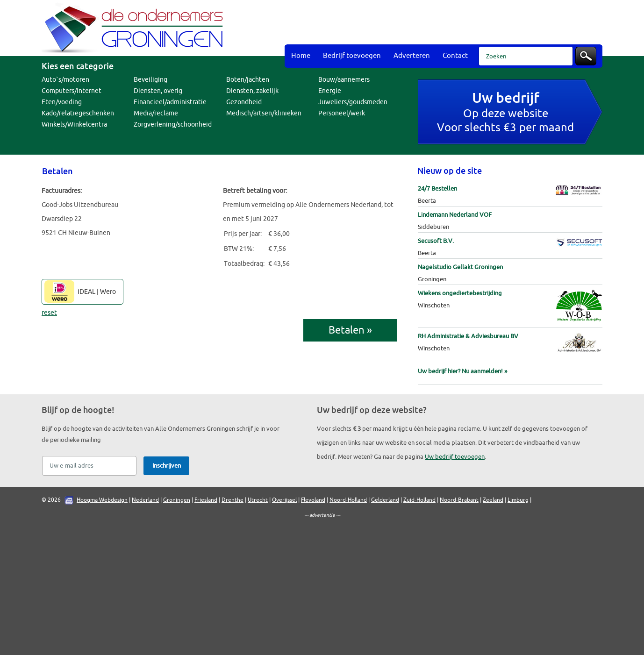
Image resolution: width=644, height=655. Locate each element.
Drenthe (233, 500)
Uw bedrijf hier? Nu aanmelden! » (462, 371)
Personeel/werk (342, 113)
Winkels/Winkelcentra (74, 125)
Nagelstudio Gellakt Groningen (460, 267)
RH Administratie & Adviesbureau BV (468, 336)
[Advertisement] (432, 23)
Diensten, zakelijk (252, 91)
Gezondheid (244, 102)
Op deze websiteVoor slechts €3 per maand (505, 113)
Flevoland (313, 500)
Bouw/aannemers (344, 80)
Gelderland (385, 500)
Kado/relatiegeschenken (78, 113)
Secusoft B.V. (436, 241)
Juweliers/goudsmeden (353, 102)
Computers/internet (72, 91)
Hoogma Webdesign (102, 500)
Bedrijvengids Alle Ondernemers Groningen (135, 28)
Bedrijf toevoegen (352, 56)
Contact (455, 56)
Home (301, 56)
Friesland (206, 500)
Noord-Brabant (459, 500)
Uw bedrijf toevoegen (455, 457)
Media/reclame (156, 113)
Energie (330, 91)
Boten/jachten (248, 80)
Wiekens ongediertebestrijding (460, 293)
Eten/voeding (62, 102)
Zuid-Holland (419, 500)
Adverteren (412, 56)
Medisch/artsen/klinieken (264, 113)
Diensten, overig (158, 91)
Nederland (145, 500)
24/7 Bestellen (437, 189)
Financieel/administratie (170, 102)
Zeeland (493, 500)
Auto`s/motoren (65, 80)
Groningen (177, 500)
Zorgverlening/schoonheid (173, 125)
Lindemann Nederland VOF (455, 215)
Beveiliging (150, 80)
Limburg (518, 500)
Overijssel (284, 500)
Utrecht (258, 500)
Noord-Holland (348, 500)
